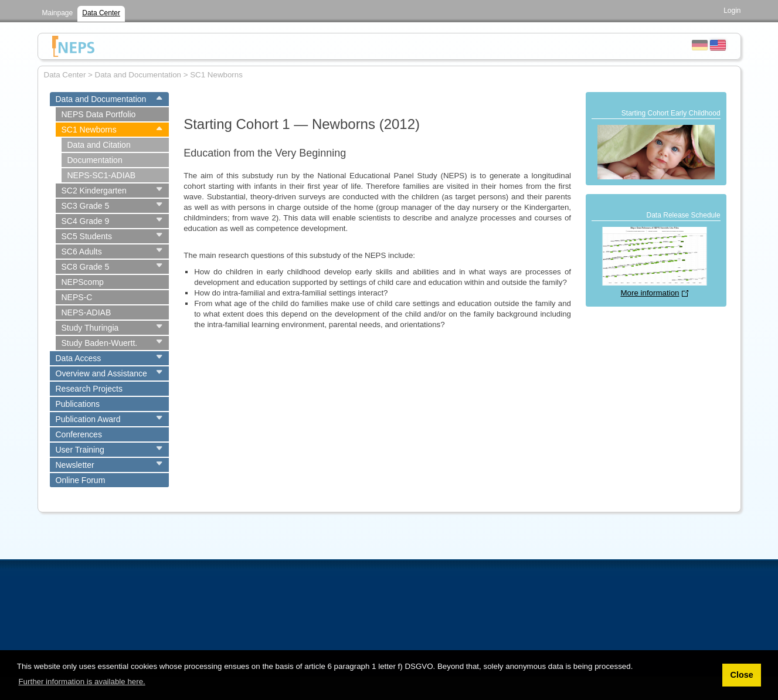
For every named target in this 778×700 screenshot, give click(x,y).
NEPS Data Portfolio (99, 114)
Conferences (79, 434)
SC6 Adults (82, 252)
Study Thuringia (90, 328)
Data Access (79, 358)
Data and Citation (99, 145)
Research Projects (89, 389)
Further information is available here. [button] (81, 682)
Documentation (95, 160)
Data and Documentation (101, 99)
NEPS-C (77, 297)
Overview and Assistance (101, 373)
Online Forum (81, 480)
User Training (80, 450)
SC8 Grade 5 (86, 267)
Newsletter (75, 465)
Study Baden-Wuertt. (100, 343)
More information (650, 293)
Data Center (101, 13)
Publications (78, 404)
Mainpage (58, 13)
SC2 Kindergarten (94, 191)
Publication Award (88, 419)
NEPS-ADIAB (86, 312)
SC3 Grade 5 (86, 206)
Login (732, 11)
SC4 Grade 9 (86, 221)
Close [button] (741, 675)
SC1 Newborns (89, 130)
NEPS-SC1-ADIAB (102, 175)
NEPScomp (83, 282)
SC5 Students (87, 236)
